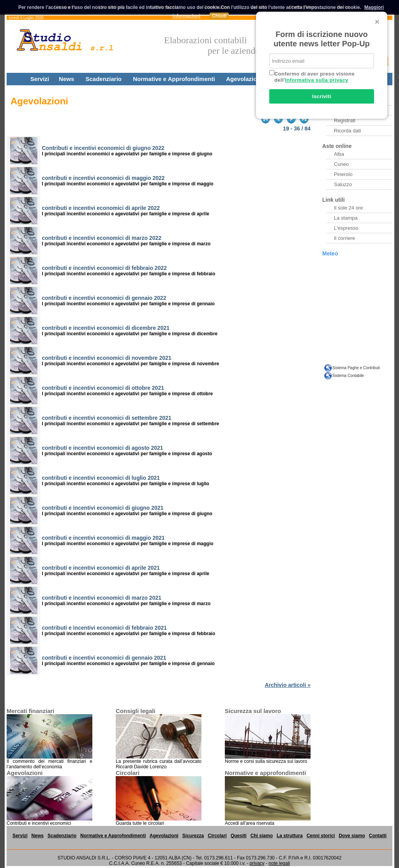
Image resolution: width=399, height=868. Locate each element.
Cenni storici (321, 836)
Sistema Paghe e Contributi (356, 368)
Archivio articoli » (288, 685)
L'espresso (346, 228)
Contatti (378, 836)
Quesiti (239, 836)
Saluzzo (343, 184)
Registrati (345, 121)
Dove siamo (352, 836)
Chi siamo (262, 836)
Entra (340, 110)
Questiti (358, 79)
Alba (339, 154)
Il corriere (344, 238)
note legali (279, 863)
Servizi (40, 79)
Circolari (324, 79)
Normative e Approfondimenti (174, 79)
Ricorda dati (347, 131)
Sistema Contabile (348, 376)
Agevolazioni (244, 79)
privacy (257, 863)
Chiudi (219, 16)
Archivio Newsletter (356, 100)
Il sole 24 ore (348, 208)
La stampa (346, 218)
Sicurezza (287, 79)
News (66, 79)
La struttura (290, 836)
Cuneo (341, 164)
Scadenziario (103, 79)
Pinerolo (343, 174)
